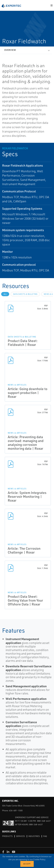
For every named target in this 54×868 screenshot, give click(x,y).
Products (7, 836)
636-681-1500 (16, 810)
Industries (34, 836)
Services (20, 836)
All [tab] (5, 294)
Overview (10, 50)
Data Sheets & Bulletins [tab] (25, 294)
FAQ (45, 836)
